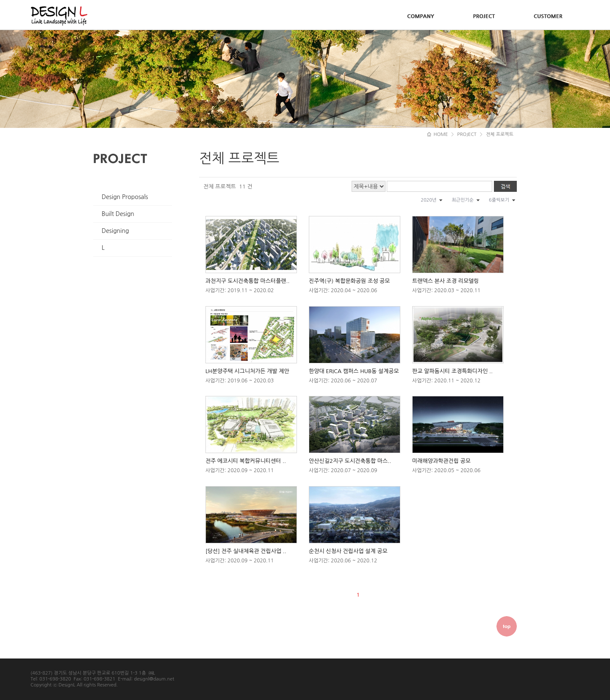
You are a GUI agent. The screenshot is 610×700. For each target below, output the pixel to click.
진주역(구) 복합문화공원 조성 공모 (349, 281)
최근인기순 (463, 200)
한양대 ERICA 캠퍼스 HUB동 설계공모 (354, 371)
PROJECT (467, 134)
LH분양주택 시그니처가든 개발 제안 (247, 371)
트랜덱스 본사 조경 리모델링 (446, 281)
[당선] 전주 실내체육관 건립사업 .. (246, 551)
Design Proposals (125, 197)
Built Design (118, 214)
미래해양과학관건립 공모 (441, 461)
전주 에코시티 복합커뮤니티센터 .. (246, 461)
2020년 (428, 200)
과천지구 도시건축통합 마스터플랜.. (247, 281)
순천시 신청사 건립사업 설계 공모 (348, 551)
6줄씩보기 (499, 200)
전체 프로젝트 (500, 134)
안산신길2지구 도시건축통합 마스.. (350, 461)
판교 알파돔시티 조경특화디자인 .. (452, 371)
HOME (438, 134)
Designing (115, 231)
